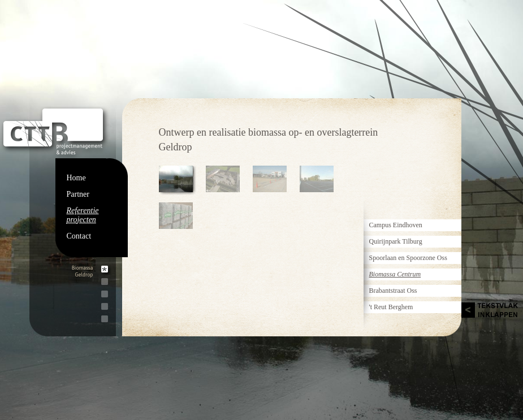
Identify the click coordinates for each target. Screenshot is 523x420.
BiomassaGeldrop (83, 271)
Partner (78, 194)
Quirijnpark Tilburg (396, 241)
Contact (79, 236)
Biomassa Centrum (395, 274)
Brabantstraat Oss (393, 291)
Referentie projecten (83, 215)
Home (76, 178)
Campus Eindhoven (396, 225)
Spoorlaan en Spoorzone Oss (408, 258)
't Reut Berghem (391, 307)
